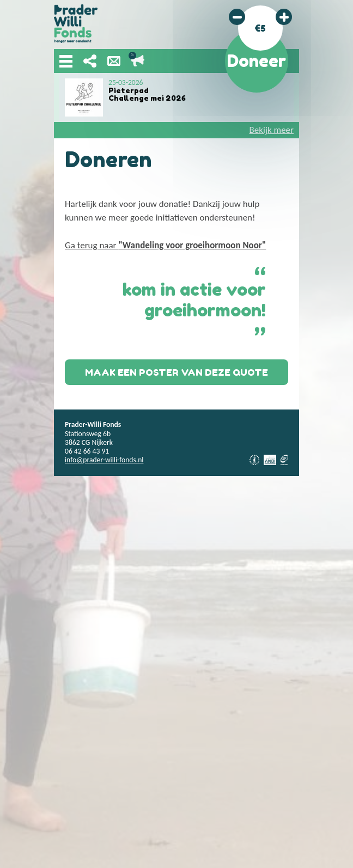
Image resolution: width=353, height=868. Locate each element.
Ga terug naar (165, 245)
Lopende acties (138, 61)
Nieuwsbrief (114, 61)
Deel (90, 61)
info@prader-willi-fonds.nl (104, 460)
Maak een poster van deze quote (176, 372)
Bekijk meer (272, 130)
